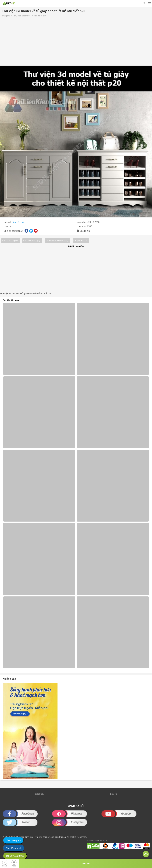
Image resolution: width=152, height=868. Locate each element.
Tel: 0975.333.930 (15, 856)
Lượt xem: (82, 226)
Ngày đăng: (83, 222)
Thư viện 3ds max (21, 16)
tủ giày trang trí (81, 241)
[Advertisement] (76, 42)
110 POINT (85, 863)
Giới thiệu (39, 794)
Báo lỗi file (85, 231)
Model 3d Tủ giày (39, 16)
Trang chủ (6, 16)
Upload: (8, 222)
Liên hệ (114, 794)
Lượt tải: (8, 226)
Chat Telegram (13, 840)
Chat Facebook (14, 848)
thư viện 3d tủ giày (32, 241)
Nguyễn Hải (18, 222)
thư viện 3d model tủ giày (57, 241)
